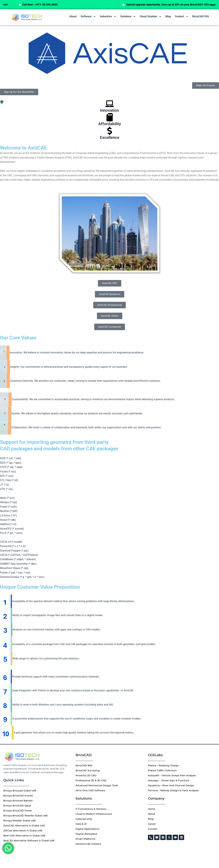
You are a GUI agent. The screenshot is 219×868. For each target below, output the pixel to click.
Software (88, 16)
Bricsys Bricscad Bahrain (18, 801)
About (73, 16)
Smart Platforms (85, 839)
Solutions (128, 16)
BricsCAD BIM (84, 765)
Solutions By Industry (88, 844)
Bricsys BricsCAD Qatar (17, 806)
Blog (168, 16)
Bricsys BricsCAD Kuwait (18, 796)
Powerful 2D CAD (86, 775)
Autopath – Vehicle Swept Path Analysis (172, 775)
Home (152, 809)
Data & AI (81, 824)
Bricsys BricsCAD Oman (18, 811)
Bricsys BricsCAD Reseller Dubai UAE (26, 816)
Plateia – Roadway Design (163, 765)
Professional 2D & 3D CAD (91, 780)
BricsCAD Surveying (88, 770)
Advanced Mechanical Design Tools (97, 785)
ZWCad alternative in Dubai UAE (23, 831)
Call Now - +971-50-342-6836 (50, 5)
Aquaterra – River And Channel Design (171, 785)
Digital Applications (87, 829)
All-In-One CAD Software (90, 790)
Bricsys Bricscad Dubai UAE (20, 791)
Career (152, 824)
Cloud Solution (151, 16)
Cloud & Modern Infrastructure (94, 814)
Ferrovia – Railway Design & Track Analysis (173, 790)
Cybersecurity (84, 819)
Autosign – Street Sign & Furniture (169, 780)
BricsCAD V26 (201, 16)
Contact (182, 16)
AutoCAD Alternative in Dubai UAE (24, 826)
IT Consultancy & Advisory (91, 809)
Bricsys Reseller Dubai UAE (20, 821)
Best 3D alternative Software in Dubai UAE (29, 841)
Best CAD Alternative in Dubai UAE (24, 836)
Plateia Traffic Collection (162, 770)
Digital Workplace (86, 834)
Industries (108, 16)
